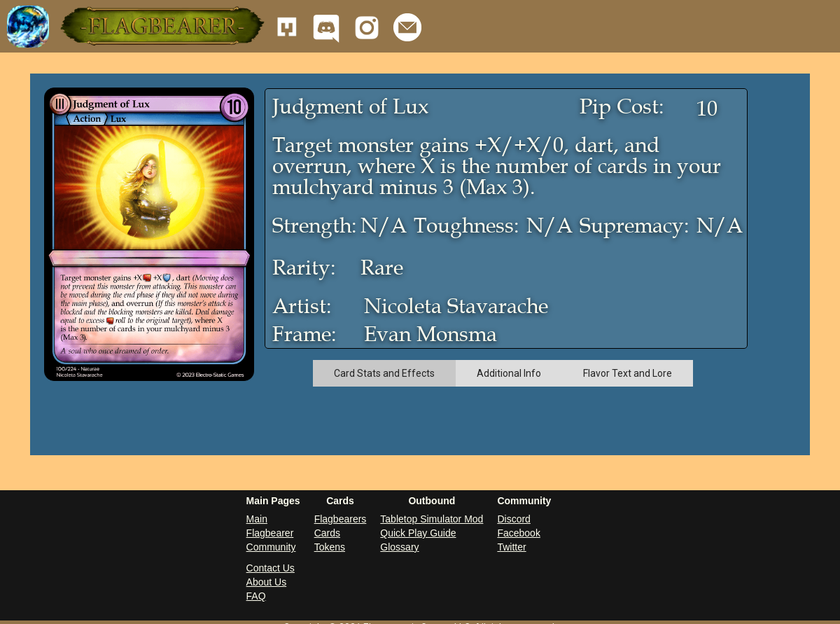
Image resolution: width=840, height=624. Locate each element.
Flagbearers (341, 519)
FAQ (256, 596)
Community (271, 547)
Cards (327, 533)
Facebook (518, 533)
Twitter (511, 547)
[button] (161, 26)
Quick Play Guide (418, 533)
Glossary (399, 547)
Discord (513, 519)
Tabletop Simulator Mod (432, 519)
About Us (267, 582)
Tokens (330, 547)
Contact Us (271, 568)
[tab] (384, 373)
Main (257, 519)
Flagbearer (270, 533)
